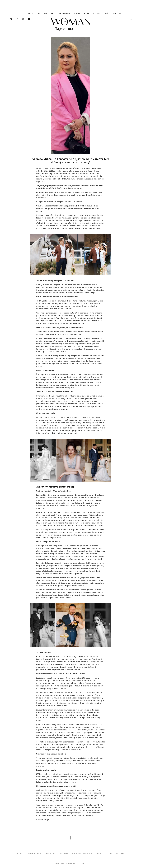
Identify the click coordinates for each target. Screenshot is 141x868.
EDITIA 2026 (117, 13)
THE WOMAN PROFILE (34, 854)
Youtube (29, 19)
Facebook (17, 19)
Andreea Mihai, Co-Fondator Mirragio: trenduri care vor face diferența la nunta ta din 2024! (71, 161)
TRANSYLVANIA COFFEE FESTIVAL (65, 863)
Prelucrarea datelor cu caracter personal (76, 854)
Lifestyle (96, 13)
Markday (77, 13)
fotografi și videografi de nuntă (57, 215)
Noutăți (106, 13)
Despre (19, 854)
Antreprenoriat (65, 13)
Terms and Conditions (116, 854)
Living (87, 13)
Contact (84, 863)
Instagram (11, 19)
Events (100, 854)
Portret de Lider (34, 13)
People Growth (50, 13)
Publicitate (51, 854)
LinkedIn (23, 19)
